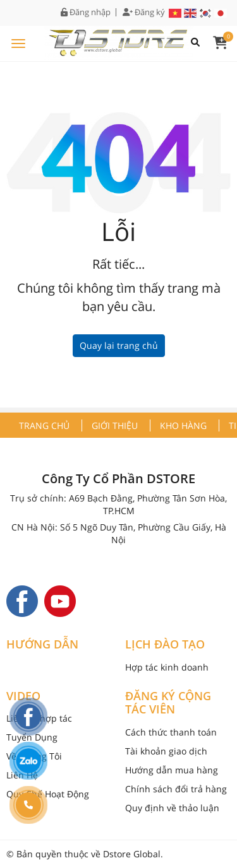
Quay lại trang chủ (119, 345)
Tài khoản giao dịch (166, 751)
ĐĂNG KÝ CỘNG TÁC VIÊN (168, 703)
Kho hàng (183, 425)
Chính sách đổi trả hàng (176, 789)
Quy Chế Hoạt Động (48, 794)
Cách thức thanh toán (171, 732)
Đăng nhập (86, 12)
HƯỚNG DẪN (42, 645)
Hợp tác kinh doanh (167, 667)
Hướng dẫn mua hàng (172, 770)
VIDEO (23, 696)
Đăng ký (144, 12)
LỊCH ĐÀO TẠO (165, 645)
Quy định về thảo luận (172, 808)
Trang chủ (44, 425)
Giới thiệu (115, 425)
